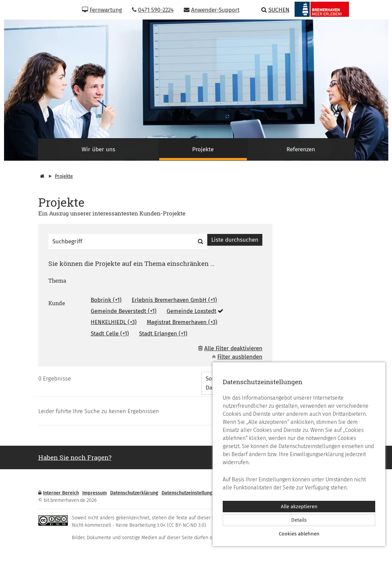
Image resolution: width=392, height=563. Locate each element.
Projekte (203, 149)
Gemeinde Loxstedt (191, 311)
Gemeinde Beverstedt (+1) (124, 311)
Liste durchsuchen (235, 240)
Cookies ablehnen (299, 534)
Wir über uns (98, 149)
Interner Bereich (59, 493)
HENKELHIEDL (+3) (114, 322)
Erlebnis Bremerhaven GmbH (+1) (174, 300)
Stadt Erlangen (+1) (163, 334)
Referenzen (301, 149)
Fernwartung (102, 10)
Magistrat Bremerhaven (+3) (182, 322)
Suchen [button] (275, 10)
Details (299, 520)
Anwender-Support (212, 10)
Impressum (95, 493)
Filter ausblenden (237, 357)
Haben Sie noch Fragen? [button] (75, 457)
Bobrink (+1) (106, 300)
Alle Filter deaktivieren (233, 348)
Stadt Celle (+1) (110, 334)
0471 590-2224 (153, 10)
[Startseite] (41, 176)
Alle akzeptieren (299, 507)
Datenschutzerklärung (134, 493)
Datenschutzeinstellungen (190, 493)
